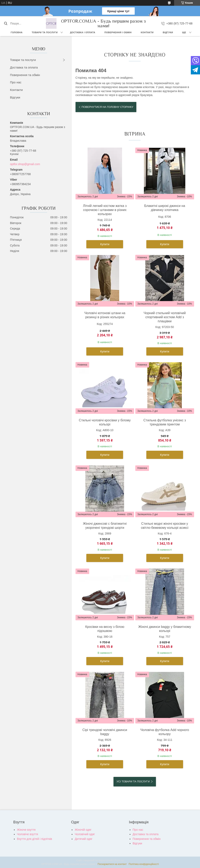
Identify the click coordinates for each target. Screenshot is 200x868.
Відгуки (168, 32)
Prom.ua (119, 860)
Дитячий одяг (83, 839)
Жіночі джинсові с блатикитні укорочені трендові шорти (105, 526)
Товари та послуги (45, 32)
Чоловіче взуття (27, 834)
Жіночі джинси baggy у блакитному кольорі (165, 629)
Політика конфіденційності (144, 864)
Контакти (147, 32)
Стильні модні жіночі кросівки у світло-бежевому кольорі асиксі (165, 526)
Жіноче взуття (26, 830)
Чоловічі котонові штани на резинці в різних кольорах (105, 315)
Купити (105, 244)
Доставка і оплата (83, 32)
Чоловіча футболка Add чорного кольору (165, 732)
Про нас (16, 82)
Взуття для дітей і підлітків (34, 839)
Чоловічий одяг (85, 834)
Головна (17, 32)
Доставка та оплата (24, 67)
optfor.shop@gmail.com (25, 164)
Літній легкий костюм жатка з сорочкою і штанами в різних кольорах (105, 210)
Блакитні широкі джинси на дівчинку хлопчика (165, 208)
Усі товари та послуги (133, 781)
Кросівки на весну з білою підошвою (105, 629)
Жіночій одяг (83, 830)
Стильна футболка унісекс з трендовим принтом (165, 422)
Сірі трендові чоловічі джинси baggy (105, 732)
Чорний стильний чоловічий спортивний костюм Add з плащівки (165, 317)
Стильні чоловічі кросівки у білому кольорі (105, 422)
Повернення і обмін (118, 32)
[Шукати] (6, 23)
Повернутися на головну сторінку (107, 107)
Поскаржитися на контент (112, 864)
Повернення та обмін (25, 75)
